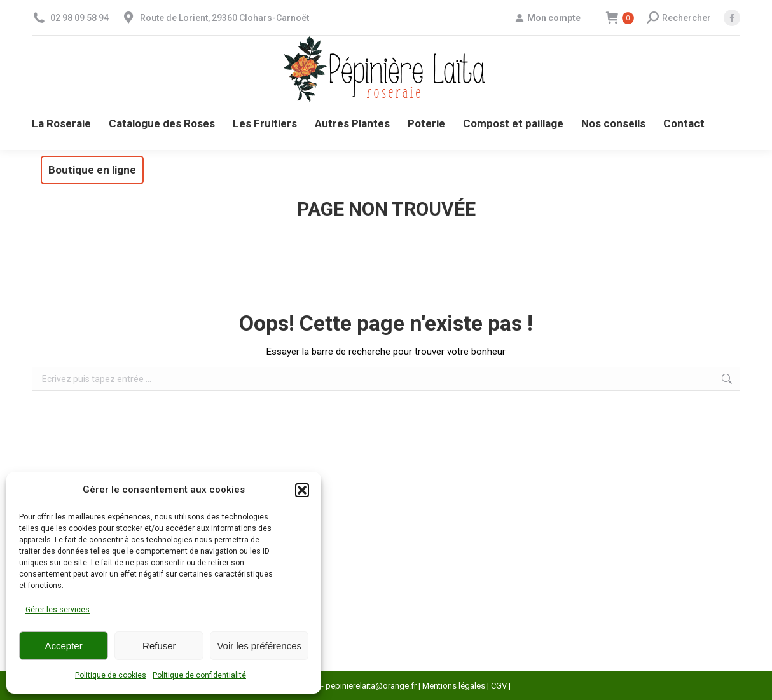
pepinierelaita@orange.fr (371, 686)
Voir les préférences (259, 646)
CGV (499, 686)
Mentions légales (454, 686)
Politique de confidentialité (199, 675)
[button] (302, 490)
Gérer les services (58, 610)
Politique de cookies (111, 675)
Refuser (159, 646)
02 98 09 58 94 (79, 18)
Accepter (64, 646)
